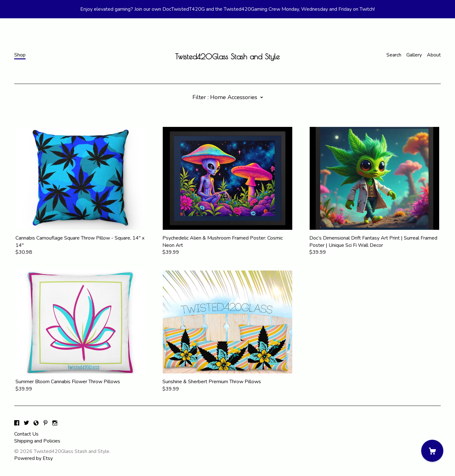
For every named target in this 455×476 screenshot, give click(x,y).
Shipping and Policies (37, 441)
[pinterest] (45, 424)
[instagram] (55, 424)
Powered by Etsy (33, 458)
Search (394, 55)
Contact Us (26, 434)
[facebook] (17, 424)
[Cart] (432, 451)
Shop (20, 55)
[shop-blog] (36, 424)
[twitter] (26, 424)
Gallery (414, 55)
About (434, 55)
